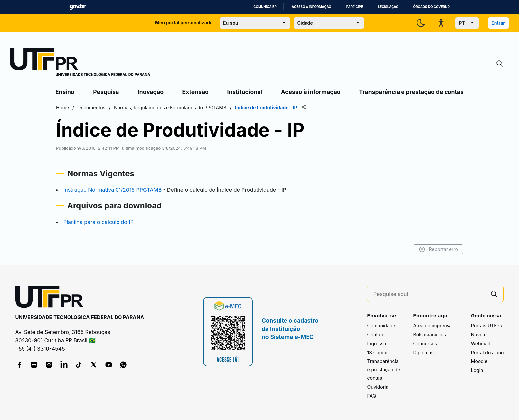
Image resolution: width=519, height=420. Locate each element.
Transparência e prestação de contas (411, 92)
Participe (355, 7)
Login (477, 370)
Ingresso (377, 343)
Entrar (498, 23)
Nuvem (479, 335)
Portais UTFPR (487, 326)
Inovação (151, 92)
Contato (376, 335)
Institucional (245, 92)
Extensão (195, 92)
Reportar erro (438, 249)
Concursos (425, 343)
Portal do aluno (488, 352)
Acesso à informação (311, 7)
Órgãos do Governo (432, 7)
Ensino (65, 92)
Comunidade (381, 326)
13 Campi (377, 352)
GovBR (77, 7)
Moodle (479, 361)
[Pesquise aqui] (429, 294)
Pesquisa (106, 92)
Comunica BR (265, 7)
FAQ (372, 396)
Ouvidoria (378, 387)
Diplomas (423, 352)
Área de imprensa (432, 326)
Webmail (480, 343)
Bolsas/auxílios (429, 335)
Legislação (388, 7)
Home (62, 108)
